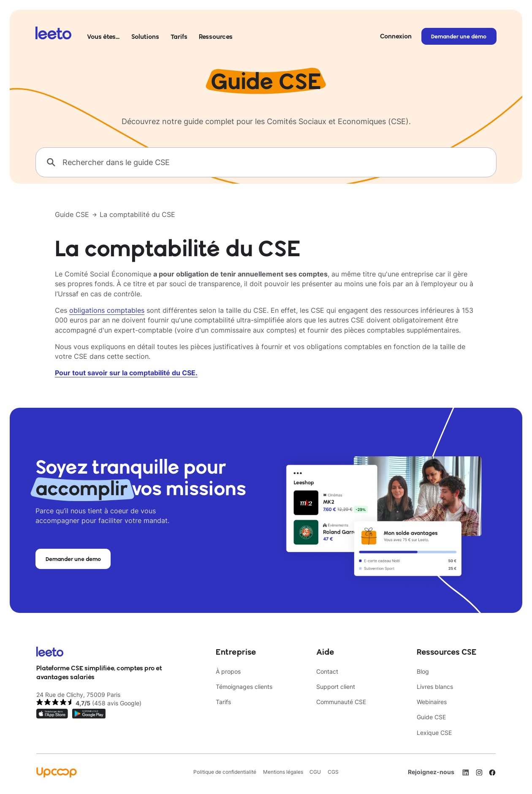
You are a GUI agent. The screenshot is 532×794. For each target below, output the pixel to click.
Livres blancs (435, 687)
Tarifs (179, 37)
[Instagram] (479, 772)
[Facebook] (492, 772)
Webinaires (432, 702)
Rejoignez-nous (431, 772)
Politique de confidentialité (225, 772)
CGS (333, 772)
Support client (336, 687)
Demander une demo (73, 559)
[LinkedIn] (466, 772)
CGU (315, 772)
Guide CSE (72, 215)
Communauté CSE (341, 702)
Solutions (145, 37)
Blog (423, 672)
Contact (327, 672)
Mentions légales (283, 772)
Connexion (396, 36)
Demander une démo (459, 36)
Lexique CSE (434, 733)
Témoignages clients (244, 687)
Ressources (216, 37)
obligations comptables (107, 310)
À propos (228, 672)
